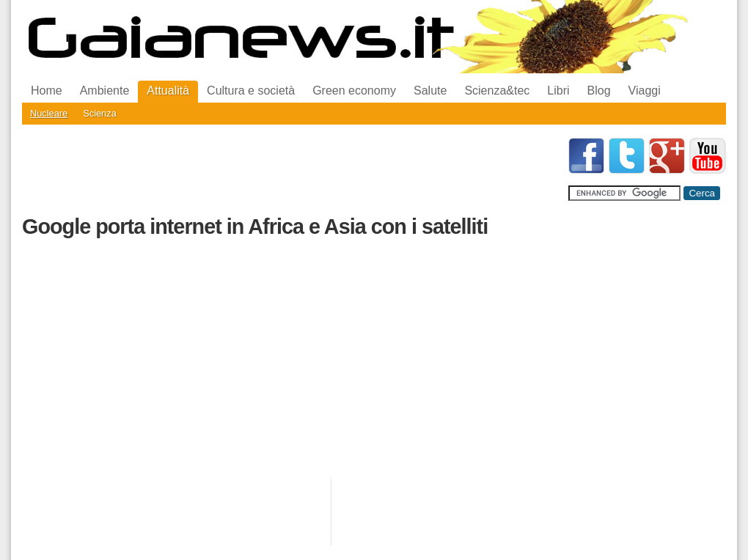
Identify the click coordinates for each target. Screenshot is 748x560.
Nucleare (49, 113)
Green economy (354, 91)
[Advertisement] (289, 171)
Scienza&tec (497, 91)
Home (47, 91)
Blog (599, 91)
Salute (430, 91)
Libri (558, 91)
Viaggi (645, 91)
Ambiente (105, 91)
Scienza (100, 113)
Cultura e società (251, 91)
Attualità (168, 91)
